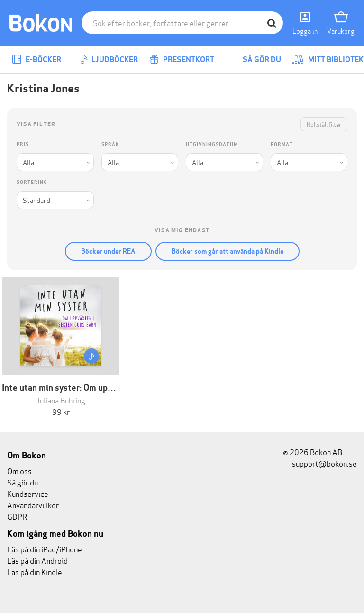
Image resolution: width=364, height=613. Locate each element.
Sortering (32, 182)
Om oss (19, 471)
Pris (23, 144)
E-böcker (36, 59)
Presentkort (182, 59)
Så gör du (255, 59)
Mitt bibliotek (328, 59)
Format (282, 144)
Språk (110, 144)
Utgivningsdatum (212, 144)
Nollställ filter (324, 124)
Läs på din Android (37, 560)
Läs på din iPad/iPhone (45, 549)
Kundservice (28, 493)
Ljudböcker (109, 59)
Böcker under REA (108, 251)
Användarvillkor (33, 505)
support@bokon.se (320, 463)
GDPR (17, 516)
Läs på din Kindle (35, 572)
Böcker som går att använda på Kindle (227, 251)
